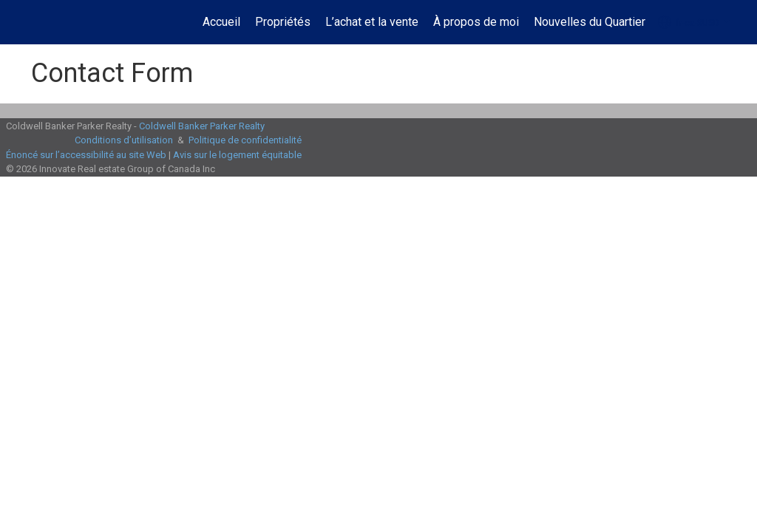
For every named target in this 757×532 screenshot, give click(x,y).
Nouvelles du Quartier (590, 22)
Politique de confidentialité (245, 140)
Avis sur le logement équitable (237, 155)
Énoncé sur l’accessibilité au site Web (86, 155)
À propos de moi (476, 22)
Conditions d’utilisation (124, 140)
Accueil (221, 22)
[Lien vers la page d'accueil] (28, 22)
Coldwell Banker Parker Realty (202, 126)
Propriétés (283, 22)
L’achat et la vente (372, 22)
